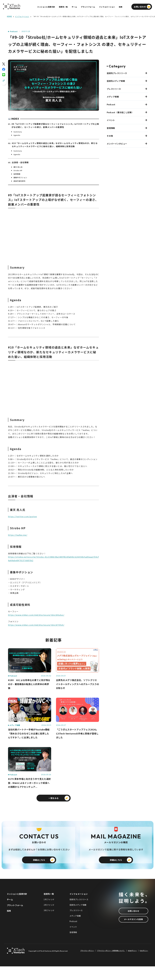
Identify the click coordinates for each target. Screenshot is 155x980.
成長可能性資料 (19, 181)
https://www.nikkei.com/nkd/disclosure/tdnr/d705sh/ (36, 625)
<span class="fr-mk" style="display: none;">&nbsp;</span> (54, 235)
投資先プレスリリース (117, 73)
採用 (9, 924)
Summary (18, 132)
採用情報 (17, 174)
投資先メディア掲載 (116, 81)
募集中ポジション (20, 177)
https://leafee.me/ (18, 535)
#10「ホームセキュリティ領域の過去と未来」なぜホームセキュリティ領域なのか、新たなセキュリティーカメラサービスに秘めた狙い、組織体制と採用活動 (55, 145)
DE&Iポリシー (132, 964)
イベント (111, 120)
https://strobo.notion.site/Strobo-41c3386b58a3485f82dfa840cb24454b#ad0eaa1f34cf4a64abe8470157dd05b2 (53, 559)
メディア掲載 (113, 97)
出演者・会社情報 (20, 162)
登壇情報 (111, 128)
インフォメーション (22, 17)
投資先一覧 (49, 907)
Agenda (17, 135)
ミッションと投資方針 (17, 907)
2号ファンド (49, 918)
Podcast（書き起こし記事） (120, 112)
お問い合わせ (133, 925)
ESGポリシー (144, 964)
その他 (110, 136)
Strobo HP (18, 170)
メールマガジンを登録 (133, 933)
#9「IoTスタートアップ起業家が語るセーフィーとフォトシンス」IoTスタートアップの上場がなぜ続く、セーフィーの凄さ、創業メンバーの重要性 (55, 125)
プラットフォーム (15, 919)
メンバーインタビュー (117, 144)
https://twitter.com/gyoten (22, 516)
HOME (9, 16)
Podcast (14, 31)
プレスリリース (114, 89)
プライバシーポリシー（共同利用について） (111, 964)
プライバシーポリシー (87, 964)
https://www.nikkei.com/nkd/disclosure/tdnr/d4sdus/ (36, 615)
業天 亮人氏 (18, 167)
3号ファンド (49, 924)
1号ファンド (49, 913)
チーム (10, 913)
